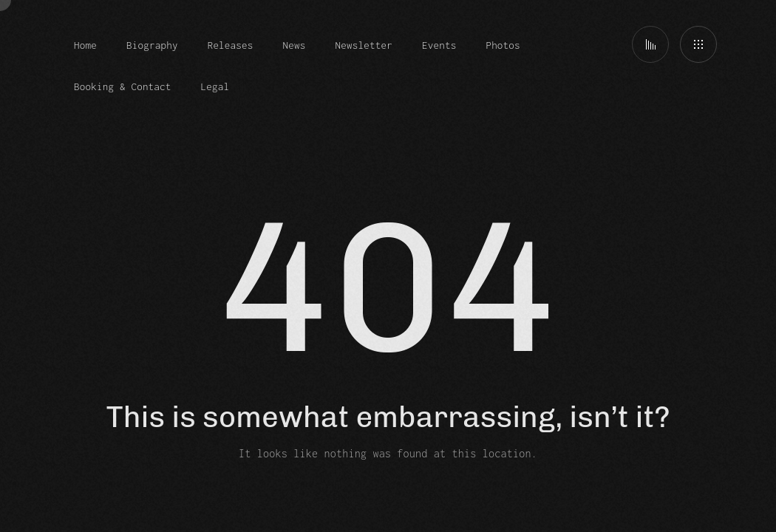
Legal (215, 86)
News (295, 45)
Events (439, 45)
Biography (152, 45)
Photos (503, 45)
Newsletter (364, 45)
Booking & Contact (123, 86)
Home (85, 45)
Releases (231, 45)
